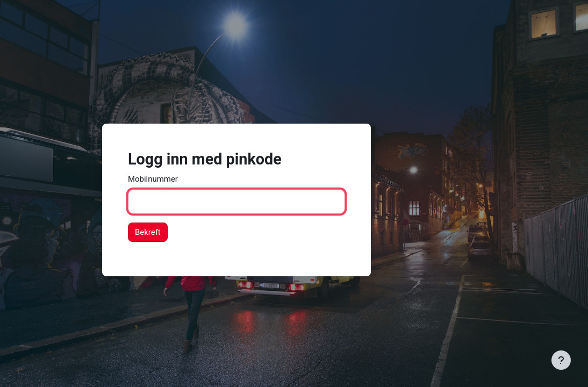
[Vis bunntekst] (561, 360)
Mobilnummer (153, 179)
